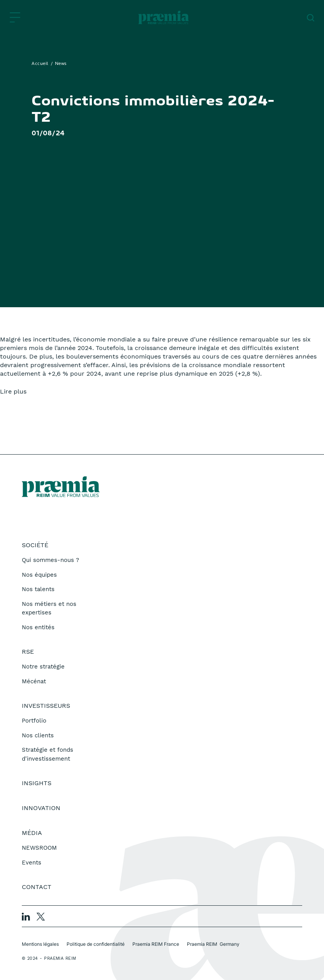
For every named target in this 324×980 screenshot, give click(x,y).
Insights (37, 783)
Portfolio (34, 721)
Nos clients (38, 735)
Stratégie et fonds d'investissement (48, 754)
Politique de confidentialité (96, 944)
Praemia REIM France (156, 944)
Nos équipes (39, 575)
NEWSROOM (39, 848)
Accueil (40, 64)
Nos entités (38, 627)
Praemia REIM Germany (213, 944)
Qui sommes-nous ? (50, 560)
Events (32, 863)
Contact (37, 887)
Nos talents (38, 589)
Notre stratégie (43, 667)
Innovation (41, 808)
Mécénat (34, 681)
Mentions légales (40, 944)
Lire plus (13, 391)
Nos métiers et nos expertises (49, 608)
